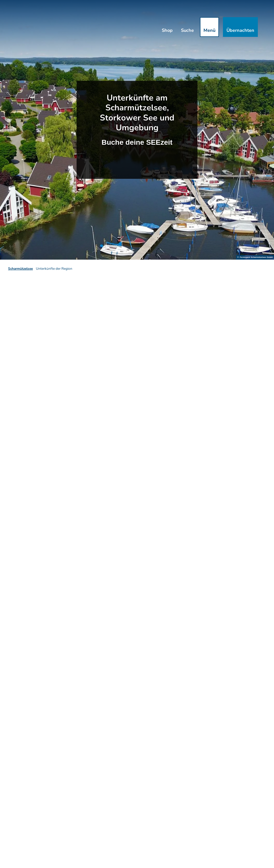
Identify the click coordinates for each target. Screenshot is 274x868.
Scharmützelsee (20, 269)
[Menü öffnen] (209, 27)
